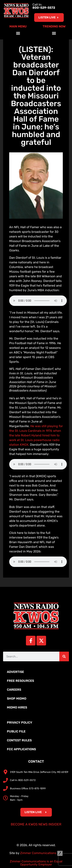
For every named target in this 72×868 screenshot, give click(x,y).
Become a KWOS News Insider (36, 824)
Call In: (44, 6)
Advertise (15, 672)
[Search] (64, 656)
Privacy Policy (20, 722)
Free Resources (20, 681)
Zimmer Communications (41, 853)
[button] (18, 33)
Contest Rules (19, 740)
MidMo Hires (17, 707)
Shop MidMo (17, 699)
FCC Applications (21, 749)
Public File (16, 731)
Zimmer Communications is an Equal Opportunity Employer (36, 863)
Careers (14, 690)
